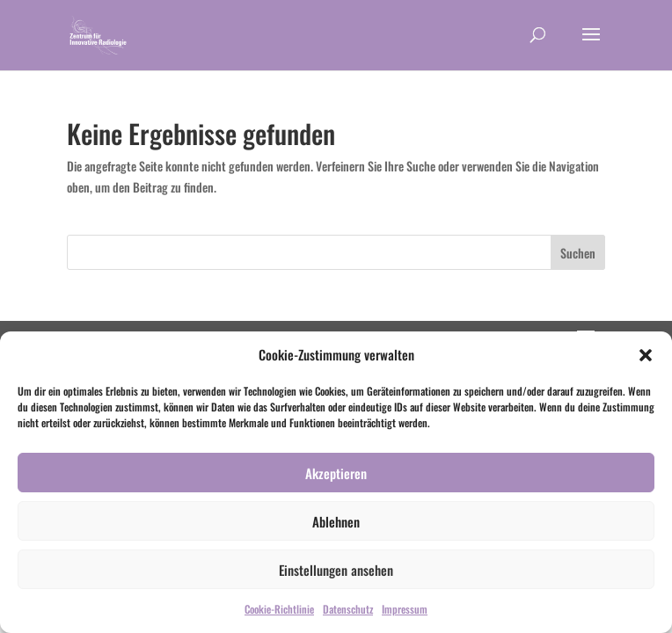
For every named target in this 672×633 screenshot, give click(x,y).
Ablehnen (336, 521)
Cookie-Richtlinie (279, 609)
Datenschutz (348, 609)
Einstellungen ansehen (336, 570)
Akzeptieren (336, 473)
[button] (646, 355)
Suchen (578, 253)
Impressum (405, 609)
